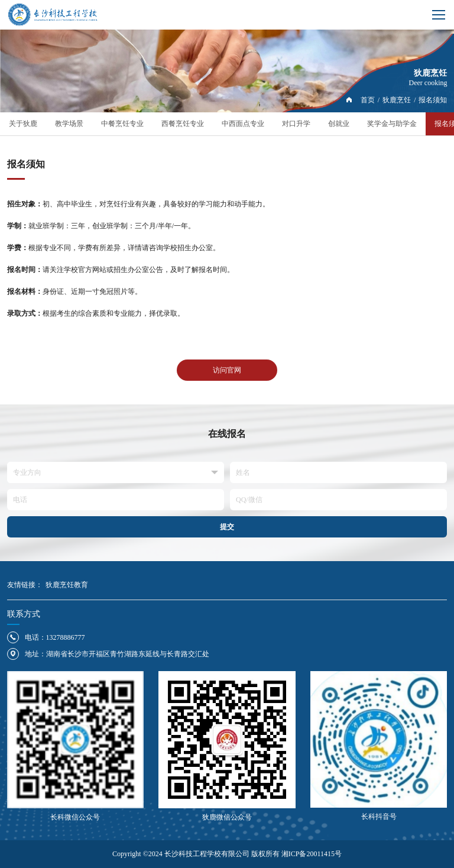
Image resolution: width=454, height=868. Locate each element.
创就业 (339, 124)
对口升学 (296, 124)
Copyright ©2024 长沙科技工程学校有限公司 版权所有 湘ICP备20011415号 (227, 854)
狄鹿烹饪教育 (67, 585)
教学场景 (69, 124)
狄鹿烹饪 (397, 100)
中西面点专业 (243, 124)
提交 (227, 527)
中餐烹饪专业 (122, 124)
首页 (368, 100)
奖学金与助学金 (392, 124)
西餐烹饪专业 (183, 124)
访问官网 (227, 370)
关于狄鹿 (23, 124)
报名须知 (433, 100)
